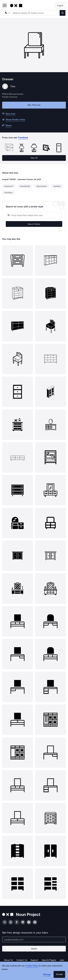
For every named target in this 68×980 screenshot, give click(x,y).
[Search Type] (7, 13)
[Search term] (36, 13)
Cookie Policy (32, 966)
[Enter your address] (34, 939)
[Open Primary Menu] (5, 6)
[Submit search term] (63, 13)
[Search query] (34, 215)
